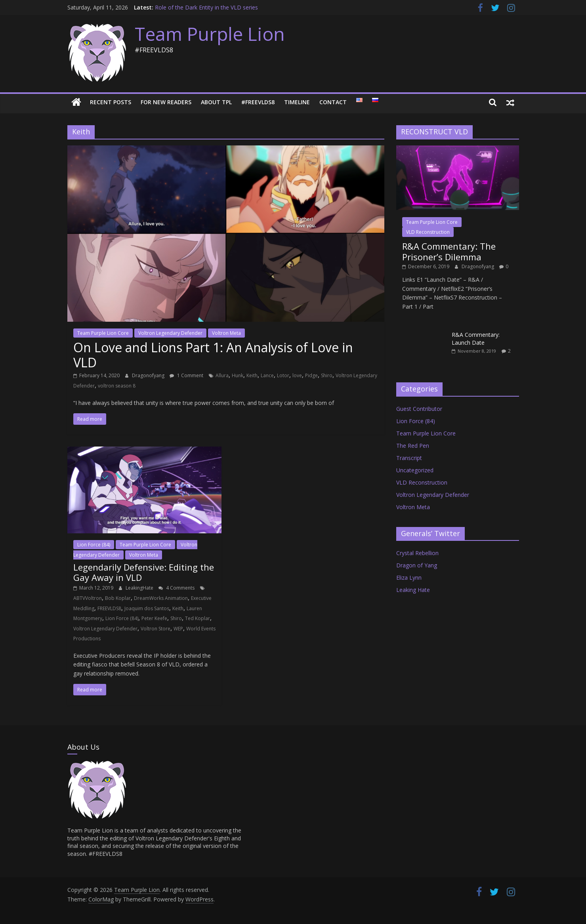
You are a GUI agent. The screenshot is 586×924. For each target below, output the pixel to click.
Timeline (297, 102)
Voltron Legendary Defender (170, 333)
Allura (222, 375)
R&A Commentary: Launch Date (476, 339)
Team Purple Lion (210, 34)
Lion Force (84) (94, 545)
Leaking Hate (413, 590)
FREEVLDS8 (109, 608)
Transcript (409, 458)
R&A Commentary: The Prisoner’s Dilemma (449, 251)
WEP (178, 629)
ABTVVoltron (88, 598)
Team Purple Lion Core (103, 333)
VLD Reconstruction (428, 232)
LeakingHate (140, 588)
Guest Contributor (419, 409)
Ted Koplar (198, 618)
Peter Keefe (154, 618)
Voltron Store (156, 629)
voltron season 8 (117, 386)
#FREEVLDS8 (258, 102)
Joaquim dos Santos (147, 608)
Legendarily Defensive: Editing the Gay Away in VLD (144, 572)
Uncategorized (415, 470)
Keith (252, 375)
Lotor (283, 375)
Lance (267, 375)
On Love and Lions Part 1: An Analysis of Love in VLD (213, 355)
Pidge (311, 375)
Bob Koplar (118, 598)
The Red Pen (413, 446)
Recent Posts (111, 102)
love (297, 375)
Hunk (238, 375)
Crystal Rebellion (417, 553)
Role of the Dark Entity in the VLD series (206, 7)
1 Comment (186, 375)
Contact (333, 102)
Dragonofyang (149, 375)
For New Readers (166, 102)
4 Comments (177, 588)
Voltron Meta (226, 333)
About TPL (216, 102)
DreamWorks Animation (161, 598)
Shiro (327, 375)
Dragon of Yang (417, 565)
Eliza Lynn (409, 577)
